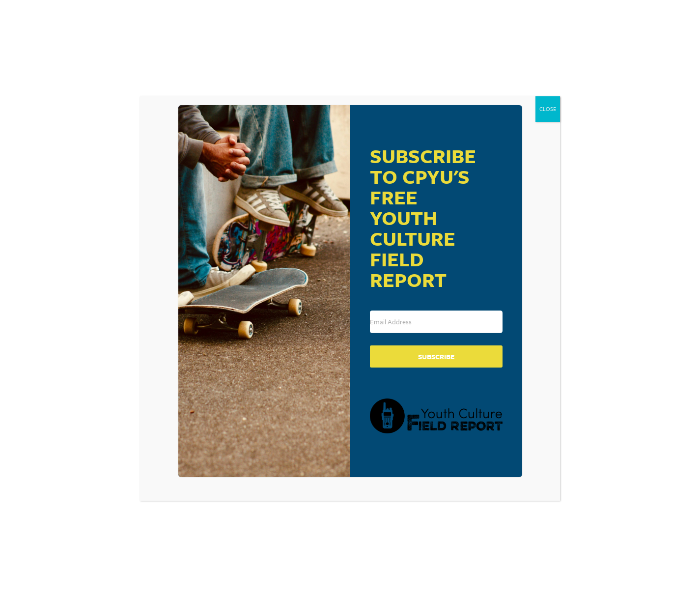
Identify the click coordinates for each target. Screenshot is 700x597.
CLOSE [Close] (548, 109)
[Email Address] (436, 322)
